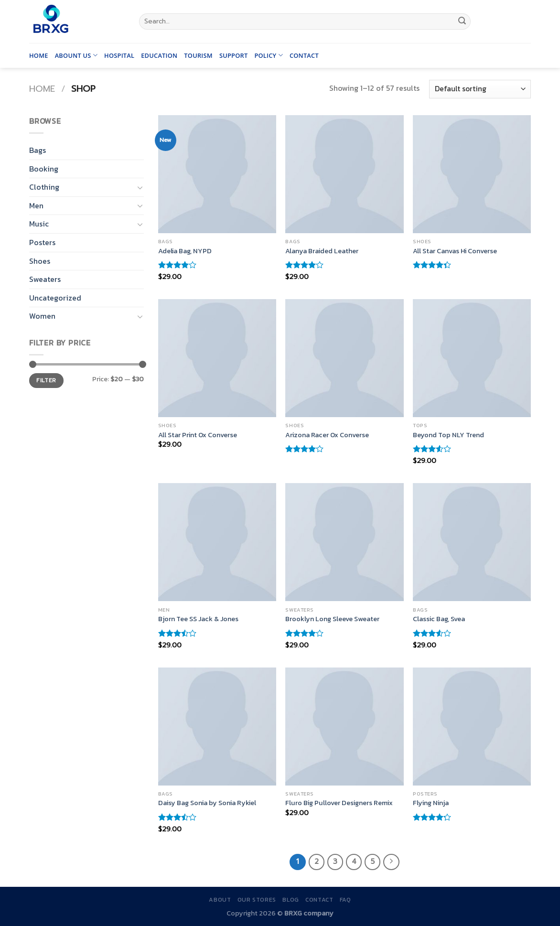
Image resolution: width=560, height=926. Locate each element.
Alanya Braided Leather (322, 251)
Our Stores (257, 900)
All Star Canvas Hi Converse (455, 251)
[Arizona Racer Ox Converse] (344, 358)
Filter (46, 380)
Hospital (119, 55)
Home (39, 55)
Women (42, 316)
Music (39, 224)
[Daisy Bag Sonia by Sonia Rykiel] (217, 727)
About (220, 900)
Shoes (40, 261)
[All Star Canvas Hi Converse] (472, 174)
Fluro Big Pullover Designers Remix (339, 803)
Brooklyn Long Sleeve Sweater (332, 619)
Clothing (44, 187)
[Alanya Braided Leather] (344, 174)
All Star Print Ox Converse (198, 435)
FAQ (345, 900)
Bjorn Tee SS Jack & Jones (198, 619)
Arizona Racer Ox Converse (327, 435)
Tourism (198, 55)
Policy (268, 55)
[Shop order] (480, 89)
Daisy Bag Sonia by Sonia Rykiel (207, 803)
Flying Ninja (431, 803)
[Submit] (462, 22)
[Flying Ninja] (472, 727)
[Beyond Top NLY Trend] (472, 358)
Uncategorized (55, 298)
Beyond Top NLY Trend (448, 435)
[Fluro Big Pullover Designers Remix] (344, 727)
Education (159, 55)
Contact (304, 55)
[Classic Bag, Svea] (472, 542)
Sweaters (45, 279)
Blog (291, 900)
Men (36, 205)
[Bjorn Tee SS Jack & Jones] (217, 542)
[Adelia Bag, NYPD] (217, 174)
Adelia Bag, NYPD (185, 251)
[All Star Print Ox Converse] (217, 358)
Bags (38, 150)
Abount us (76, 55)
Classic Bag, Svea (439, 619)
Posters (42, 242)
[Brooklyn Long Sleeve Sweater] (344, 542)
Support (234, 55)
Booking (44, 169)
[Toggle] (140, 187)
